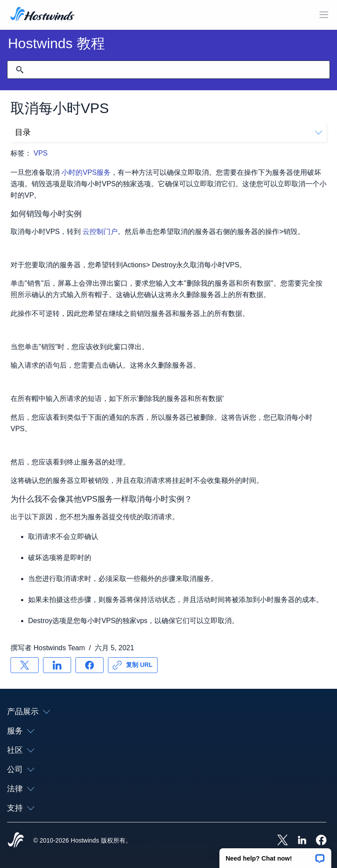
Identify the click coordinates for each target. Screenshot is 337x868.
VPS (40, 153)
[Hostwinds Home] (16, 841)
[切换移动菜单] (324, 15)
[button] (275, 855)
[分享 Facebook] (90, 665)
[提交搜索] (20, 70)
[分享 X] (25, 665)
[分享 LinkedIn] (57, 665)
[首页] (42, 15)
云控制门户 (100, 232)
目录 (168, 132)
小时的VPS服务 (86, 172)
